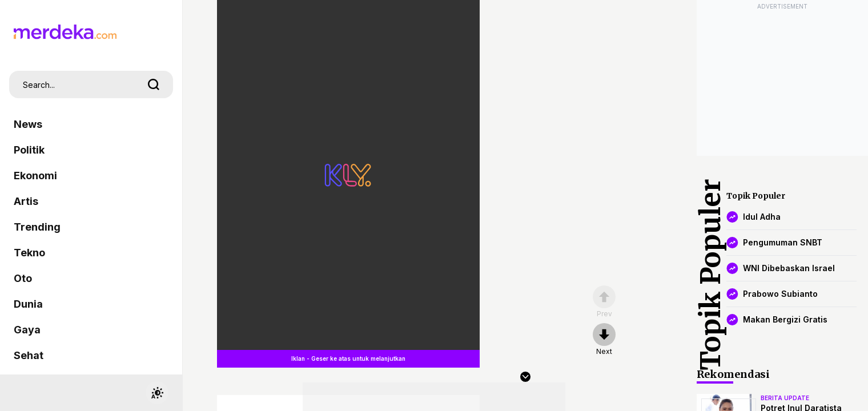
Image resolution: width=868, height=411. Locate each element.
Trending (37, 227)
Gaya (27, 330)
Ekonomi (35, 176)
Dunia (28, 304)
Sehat (29, 355)
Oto (23, 278)
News (28, 124)
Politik (29, 150)
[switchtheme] (157, 393)
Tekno (29, 253)
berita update (785, 398)
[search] (154, 84)
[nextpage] (604, 340)
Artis (26, 201)
